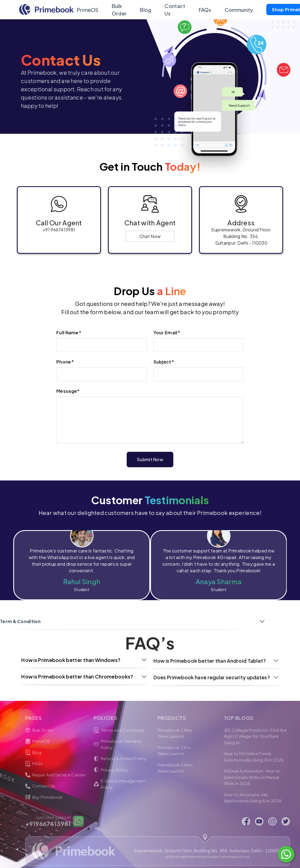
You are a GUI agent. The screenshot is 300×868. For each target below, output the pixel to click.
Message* (68, 387)
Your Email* (167, 328)
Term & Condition (20, 617)
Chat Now (150, 236)
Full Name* (69, 328)
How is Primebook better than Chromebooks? (77, 672)
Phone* (65, 357)
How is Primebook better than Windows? (71, 655)
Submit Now (150, 455)
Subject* (164, 357)
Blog (144, 10)
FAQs (203, 10)
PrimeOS (86, 10)
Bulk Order (118, 10)
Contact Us (173, 10)
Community (238, 10)
